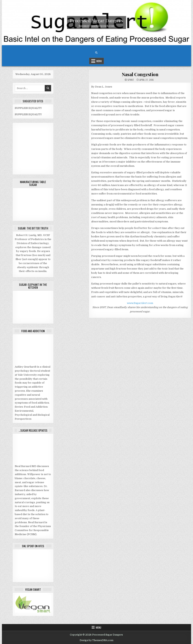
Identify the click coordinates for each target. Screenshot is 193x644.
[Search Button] (96, 53)
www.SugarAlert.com (140, 303)
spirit (131, 80)
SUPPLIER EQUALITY (28, 108)
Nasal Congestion (140, 74)
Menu (99, 61)
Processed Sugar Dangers (96, 20)
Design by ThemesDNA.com (96, 640)
